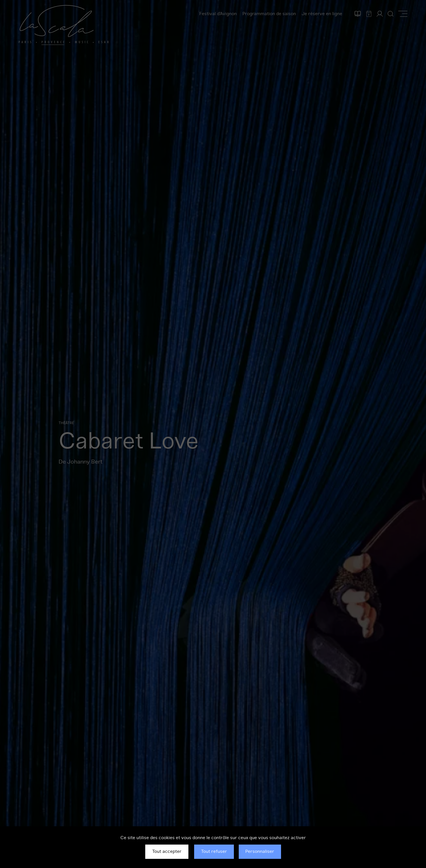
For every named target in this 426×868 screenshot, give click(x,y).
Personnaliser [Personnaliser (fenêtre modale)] (260, 851)
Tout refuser (214, 851)
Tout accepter (167, 851)
